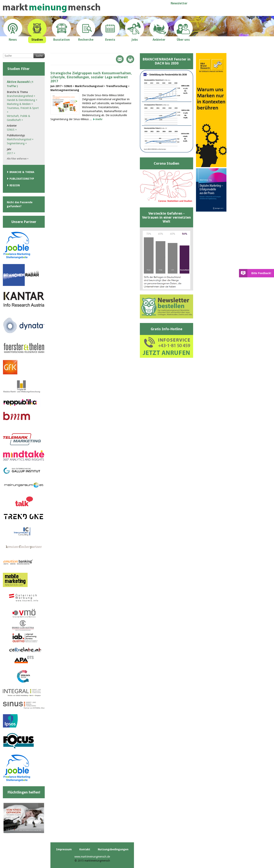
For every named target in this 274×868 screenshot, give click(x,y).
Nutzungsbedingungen (113, 849)
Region (15, 185)
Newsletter (179, 3)
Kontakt (85, 849)
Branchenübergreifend (21, 96)
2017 (11, 153)
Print (130, 59)
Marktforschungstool (20, 139)
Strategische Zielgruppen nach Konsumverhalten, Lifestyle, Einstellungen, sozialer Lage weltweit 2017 (91, 77)
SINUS (12, 130)
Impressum (64, 849)
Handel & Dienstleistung (22, 100)
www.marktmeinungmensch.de (92, 857)
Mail (120, 59)
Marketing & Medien (20, 104)
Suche (39, 56)
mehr (99, 119)
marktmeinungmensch (52, 8)
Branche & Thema (22, 172)
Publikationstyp (22, 179)
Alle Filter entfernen (18, 159)
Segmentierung (17, 143)
